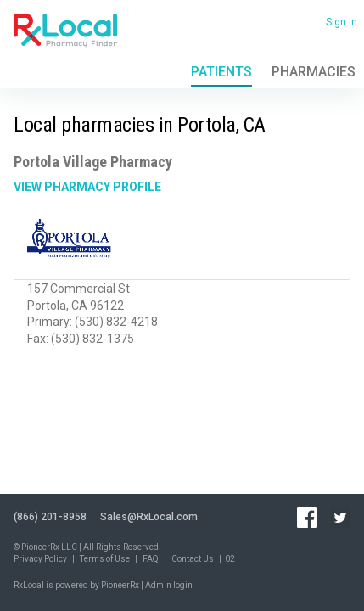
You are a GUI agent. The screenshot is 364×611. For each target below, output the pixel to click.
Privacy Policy (40, 559)
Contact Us (193, 559)
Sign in (342, 22)
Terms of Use (105, 559)
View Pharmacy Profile (87, 187)
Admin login (169, 585)
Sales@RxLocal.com (149, 517)
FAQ (151, 559)
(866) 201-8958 (50, 517)
